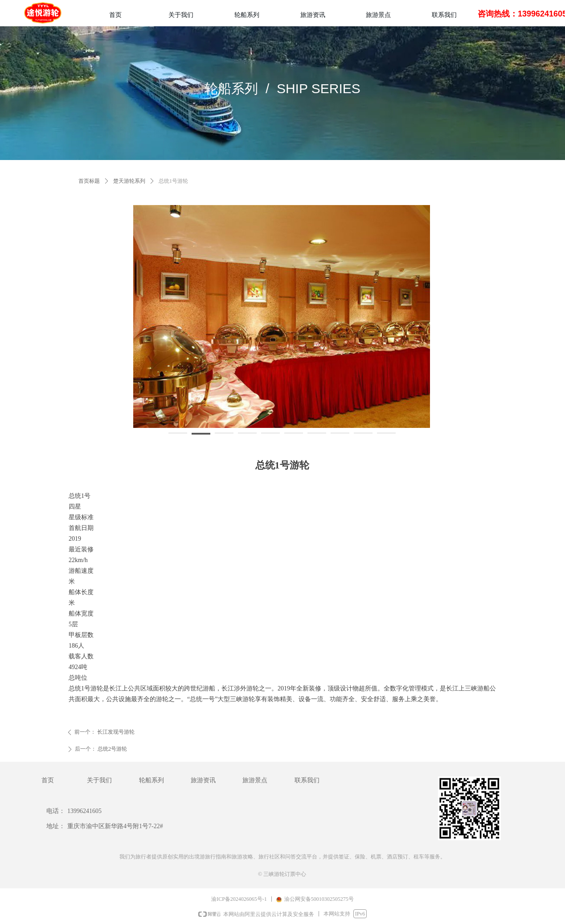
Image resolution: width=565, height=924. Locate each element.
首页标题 (89, 181)
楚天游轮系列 (129, 181)
